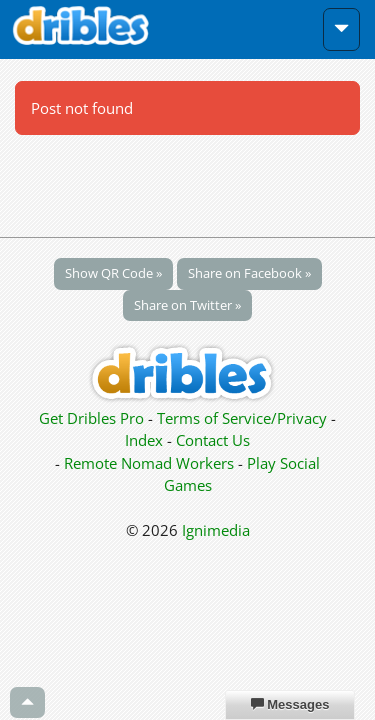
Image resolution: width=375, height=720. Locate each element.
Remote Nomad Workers (151, 463)
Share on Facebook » (249, 273)
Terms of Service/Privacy (242, 418)
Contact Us (213, 440)
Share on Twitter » (187, 305)
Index (144, 440)
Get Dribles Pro (93, 418)
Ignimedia (216, 530)
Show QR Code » (113, 273)
